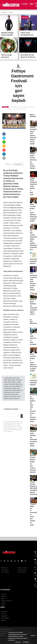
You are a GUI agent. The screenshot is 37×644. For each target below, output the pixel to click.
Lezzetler (25, 4)
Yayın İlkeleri (5, 570)
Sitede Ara (4, 612)
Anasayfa (4, 12)
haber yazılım (4, 640)
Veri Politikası (5, 572)
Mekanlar (4, 596)
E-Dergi (3, 603)
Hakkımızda (5, 568)
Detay (18, 642)
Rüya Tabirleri (5, 618)
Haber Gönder (22, 572)
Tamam (26, 642)
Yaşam (3, 605)
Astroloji (3, 620)
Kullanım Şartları (22, 568)
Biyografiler (4, 616)
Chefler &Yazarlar (6, 601)
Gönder (22, 416)
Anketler (3, 614)
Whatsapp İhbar (22, 570)
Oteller (3, 598)
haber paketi (4, 638)
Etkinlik (11, 12)
